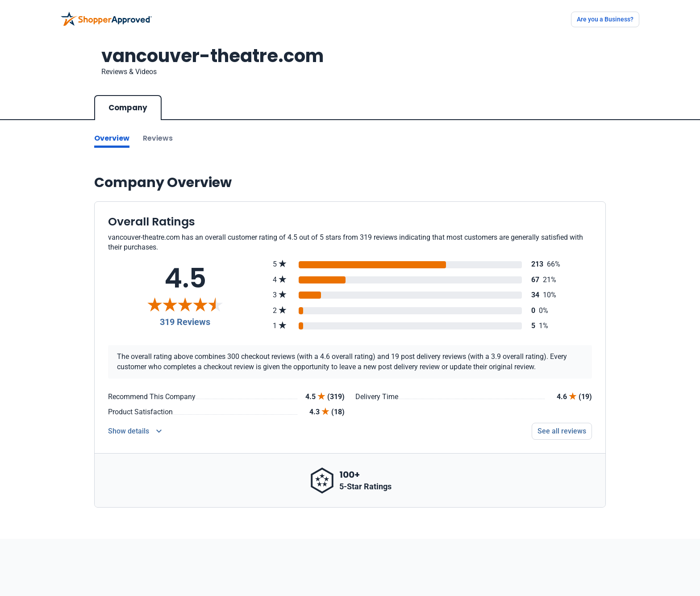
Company (128, 108)
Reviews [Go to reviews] (158, 138)
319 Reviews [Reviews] (185, 322)
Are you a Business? (605, 19)
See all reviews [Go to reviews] (562, 431)
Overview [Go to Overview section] (112, 138)
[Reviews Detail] (135, 431)
